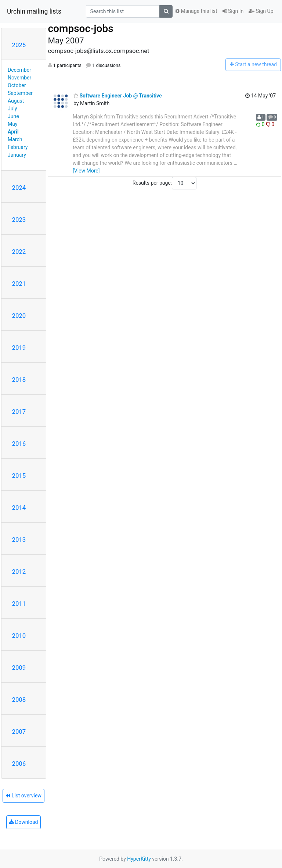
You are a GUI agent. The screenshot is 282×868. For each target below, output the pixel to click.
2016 (19, 444)
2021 (19, 284)
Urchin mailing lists (34, 11)
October (17, 85)
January (17, 155)
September (20, 93)
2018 (19, 380)
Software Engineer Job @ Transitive (118, 96)
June (13, 116)
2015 (19, 476)
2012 (19, 572)
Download (24, 822)
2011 (19, 604)
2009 (19, 668)
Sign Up (261, 11)
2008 (19, 700)
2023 (19, 220)
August (16, 101)
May (12, 124)
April (13, 132)
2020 (19, 316)
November (19, 78)
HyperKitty (139, 859)
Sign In (233, 11)
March (15, 139)
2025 (19, 45)
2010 (19, 636)
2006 (19, 764)
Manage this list (196, 11)
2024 (19, 188)
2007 (19, 732)
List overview (23, 796)
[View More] (86, 171)
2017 (19, 412)
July (12, 108)
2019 (19, 348)
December (19, 70)
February (18, 147)
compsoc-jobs (81, 29)
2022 (19, 252)
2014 (19, 508)
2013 (19, 540)
